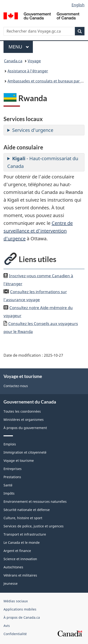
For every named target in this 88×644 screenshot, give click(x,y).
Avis (7, 626)
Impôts (9, 493)
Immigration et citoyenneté (25, 452)
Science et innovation (20, 559)
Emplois (10, 444)
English (78, 5)
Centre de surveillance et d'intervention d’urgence (38, 231)
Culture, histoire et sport (23, 518)
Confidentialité (15, 634)
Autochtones (13, 567)
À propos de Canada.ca (22, 617)
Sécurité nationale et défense (27, 510)
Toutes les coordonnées (22, 411)
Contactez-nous (16, 386)
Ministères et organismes (24, 420)
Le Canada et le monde (22, 542)
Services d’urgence (33, 130)
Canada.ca (13, 61)
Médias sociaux (16, 601)
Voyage (34, 61)
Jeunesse (11, 583)
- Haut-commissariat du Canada (43, 162)
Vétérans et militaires (20, 575)
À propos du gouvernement (25, 428)
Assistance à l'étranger (28, 71)
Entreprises (13, 469)
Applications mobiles (20, 609)
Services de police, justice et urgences (34, 526)
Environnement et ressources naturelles (35, 502)
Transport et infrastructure (25, 534)
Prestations (12, 477)
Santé (8, 485)
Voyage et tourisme (19, 461)
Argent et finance (17, 551)
